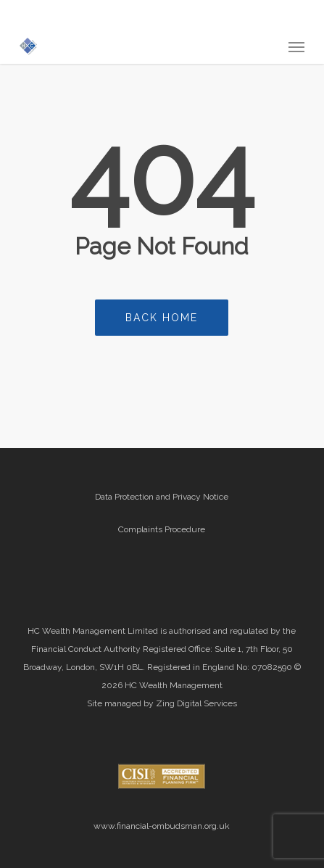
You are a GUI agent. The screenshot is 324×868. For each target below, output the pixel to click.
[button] (296, 46)
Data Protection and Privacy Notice (162, 497)
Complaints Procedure (162, 529)
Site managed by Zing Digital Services (162, 703)
